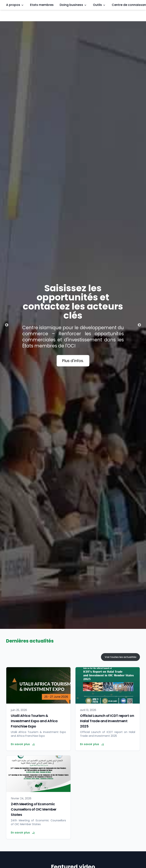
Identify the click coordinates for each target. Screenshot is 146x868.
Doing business (73, 5)
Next (139, 325)
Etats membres (42, 5)
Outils (99, 5)
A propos (15, 5)
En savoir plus (23, 744)
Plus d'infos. (73, 361)
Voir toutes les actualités (121, 657)
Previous (7, 325)
